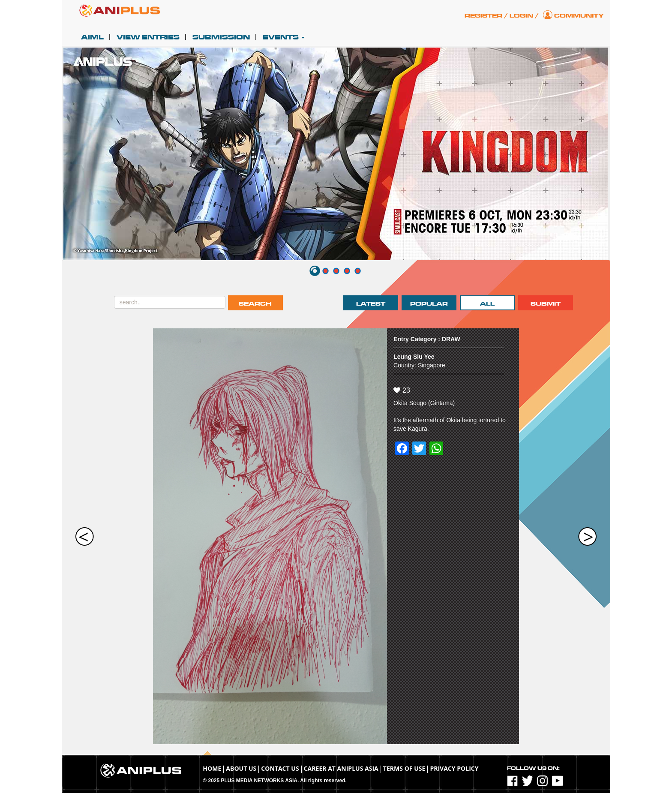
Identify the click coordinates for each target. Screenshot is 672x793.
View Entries (148, 37)
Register (483, 16)
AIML (92, 37)
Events (284, 37)
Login (521, 16)
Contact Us (280, 768)
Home (212, 768)
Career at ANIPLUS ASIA (341, 768)
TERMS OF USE (404, 768)
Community (579, 16)
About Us (241, 768)
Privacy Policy (454, 768)
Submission (221, 37)
